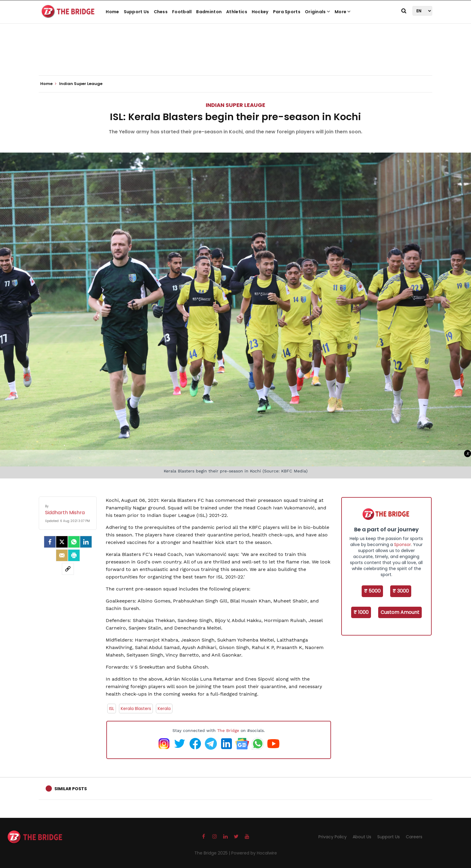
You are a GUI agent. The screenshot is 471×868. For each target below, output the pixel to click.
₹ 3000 (401, 591)
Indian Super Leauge (235, 105)
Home (112, 12)
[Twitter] (62, 542)
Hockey (260, 12)
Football (182, 12)
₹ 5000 (372, 591)
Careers (414, 837)
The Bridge (228, 730)
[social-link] (68, 569)
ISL (112, 709)
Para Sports (287, 12)
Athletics (237, 12)
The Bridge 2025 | (213, 853)
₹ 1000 (361, 612)
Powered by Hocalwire (254, 853)
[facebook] (50, 542)
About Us (362, 837)
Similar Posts (71, 789)
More (343, 12)
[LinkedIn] (86, 542)
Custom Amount (400, 612)
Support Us (137, 12)
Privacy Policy (333, 837)
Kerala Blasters (136, 709)
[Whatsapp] (74, 542)
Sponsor (403, 545)
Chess (161, 12)
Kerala (164, 709)
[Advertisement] (235, 57)
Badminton (209, 12)
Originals (318, 12)
